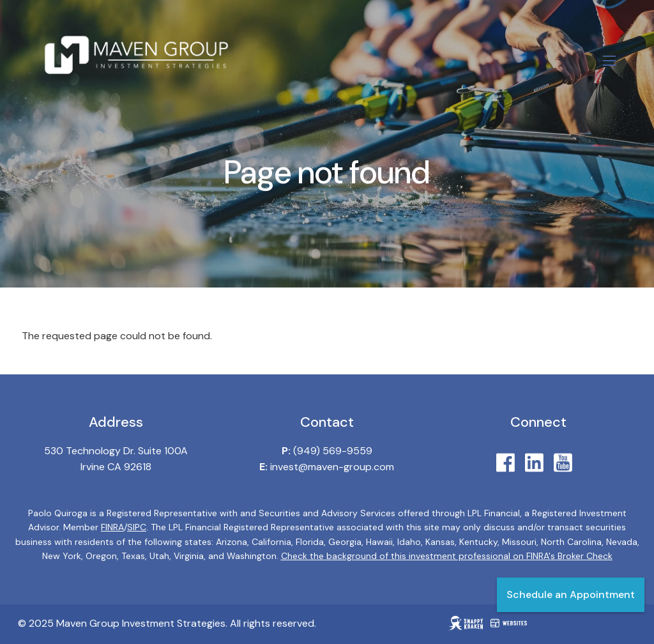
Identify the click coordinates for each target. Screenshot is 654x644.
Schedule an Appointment (571, 594)
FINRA (112, 528)
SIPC (137, 528)
